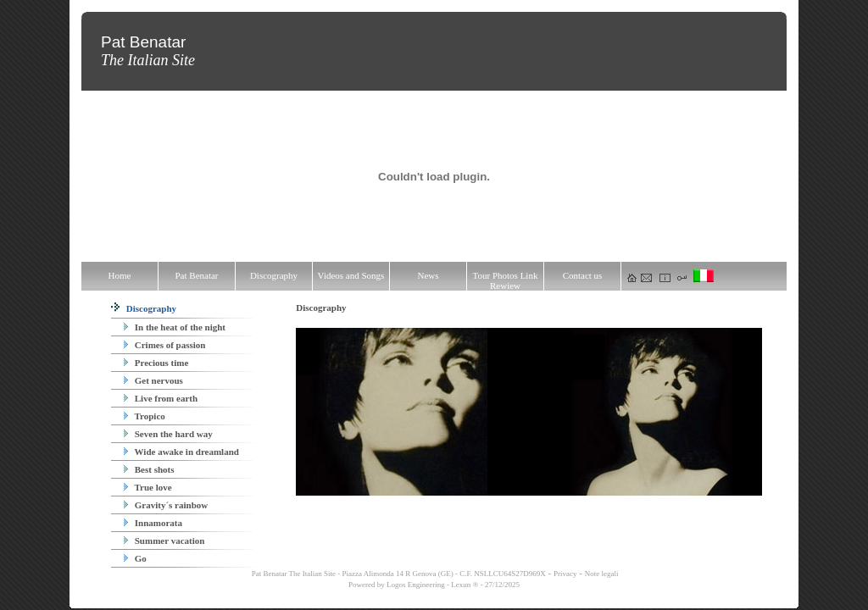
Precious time (156, 363)
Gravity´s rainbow (166, 505)
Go (135, 558)
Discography (144, 308)
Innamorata (153, 523)
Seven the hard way (168, 434)
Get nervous (153, 380)
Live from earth (161, 398)
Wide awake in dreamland (181, 452)
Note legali (602, 574)
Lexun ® (465, 585)
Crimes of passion (164, 345)
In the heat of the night (175, 327)
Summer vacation (164, 541)
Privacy (565, 574)
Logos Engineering (416, 585)
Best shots (149, 469)
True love (148, 487)
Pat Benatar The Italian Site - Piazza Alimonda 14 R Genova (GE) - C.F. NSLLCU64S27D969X (398, 574)
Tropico (145, 416)
